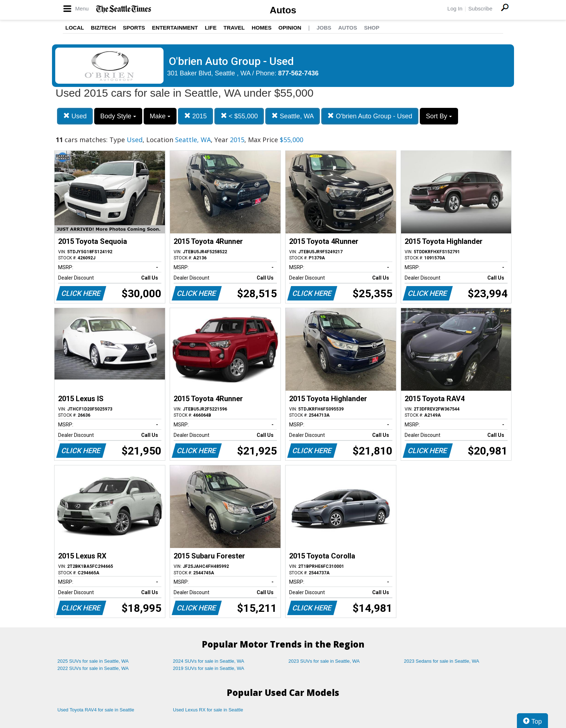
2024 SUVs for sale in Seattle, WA (209, 661)
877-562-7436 (299, 73)
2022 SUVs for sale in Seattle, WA (93, 668)
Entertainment (175, 28)
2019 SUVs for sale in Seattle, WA (209, 668)
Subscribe (480, 8)
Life (211, 28)
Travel (234, 28)
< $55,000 (239, 116)
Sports (134, 28)
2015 (195, 116)
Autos (283, 10)
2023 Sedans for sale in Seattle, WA (441, 661)
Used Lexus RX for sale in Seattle (208, 710)
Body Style (118, 116)
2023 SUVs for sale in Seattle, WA (324, 661)
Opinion (290, 28)
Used (75, 116)
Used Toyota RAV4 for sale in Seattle (96, 710)
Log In (455, 8)
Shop (372, 28)
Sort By (439, 116)
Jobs (324, 28)
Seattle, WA (293, 116)
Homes (262, 28)
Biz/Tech (103, 28)
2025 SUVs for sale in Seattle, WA (93, 661)
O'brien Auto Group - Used (370, 116)
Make (160, 116)
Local (75, 28)
